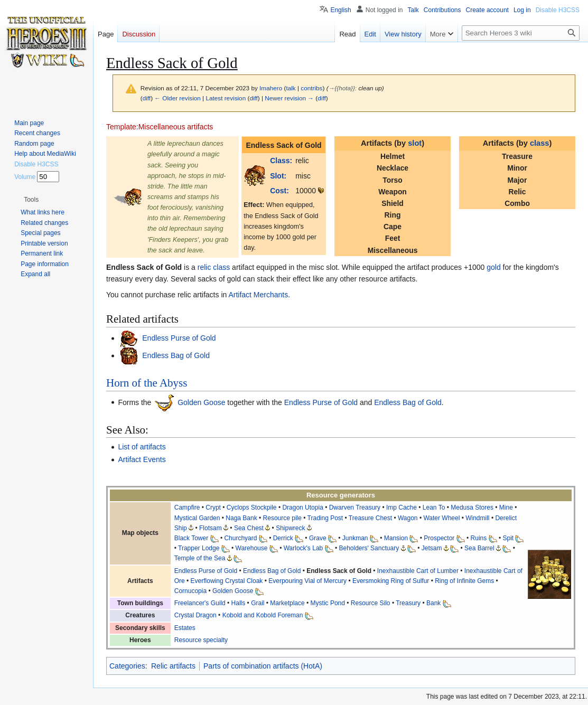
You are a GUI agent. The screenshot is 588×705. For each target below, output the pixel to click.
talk (291, 88)
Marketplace (287, 603)
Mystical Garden (197, 518)
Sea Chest (249, 528)
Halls (239, 603)
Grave (318, 538)
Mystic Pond (328, 603)
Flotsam (211, 528)
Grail (258, 603)
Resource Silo (371, 603)
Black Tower (191, 538)
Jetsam (432, 548)
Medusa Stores (472, 507)
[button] (31, 200)
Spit (508, 538)
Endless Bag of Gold (175, 355)
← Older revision (178, 98)
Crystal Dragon (195, 615)
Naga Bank (241, 518)
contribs (311, 88)
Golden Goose (200, 402)
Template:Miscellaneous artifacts (160, 127)
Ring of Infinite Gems (464, 581)
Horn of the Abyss (147, 383)
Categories (127, 666)
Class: (281, 161)
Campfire (187, 507)
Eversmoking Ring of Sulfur (391, 581)
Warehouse (252, 548)
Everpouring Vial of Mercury (307, 581)
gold (493, 267)
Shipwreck (290, 528)
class (540, 143)
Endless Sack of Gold (339, 571)
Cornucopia (190, 591)
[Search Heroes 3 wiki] (521, 33)
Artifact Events (142, 459)
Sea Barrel (479, 548)
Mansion (396, 538)
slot (415, 143)
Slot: (278, 176)
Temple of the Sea (200, 558)
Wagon (408, 518)
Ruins (479, 538)
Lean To (434, 507)
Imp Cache (402, 507)
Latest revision (226, 98)
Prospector (439, 538)
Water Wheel (441, 518)
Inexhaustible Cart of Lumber (418, 571)
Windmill (477, 518)
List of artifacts (142, 447)
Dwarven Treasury (355, 507)
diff (147, 98)
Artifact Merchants (258, 295)
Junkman (355, 538)
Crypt (213, 507)
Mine (506, 507)
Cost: (279, 191)
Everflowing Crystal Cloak (227, 581)
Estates (185, 628)
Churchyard (240, 538)
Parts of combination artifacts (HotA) (263, 666)
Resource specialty (201, 640)
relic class (214, 267)
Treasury (408, 603)
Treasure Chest (370, 518)
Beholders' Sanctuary (369, 548)
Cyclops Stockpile (252, 507)
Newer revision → (289, 98)
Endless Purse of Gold (178, 338)
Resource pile (282, 518)
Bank (433, 603)
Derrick (283, 538)
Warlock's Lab (304, 548)
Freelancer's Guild (200, 603)
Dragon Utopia (302, 507)
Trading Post (325, 518)
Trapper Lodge (199, 548)
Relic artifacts (173, 666)
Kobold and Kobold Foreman (263, 615)
